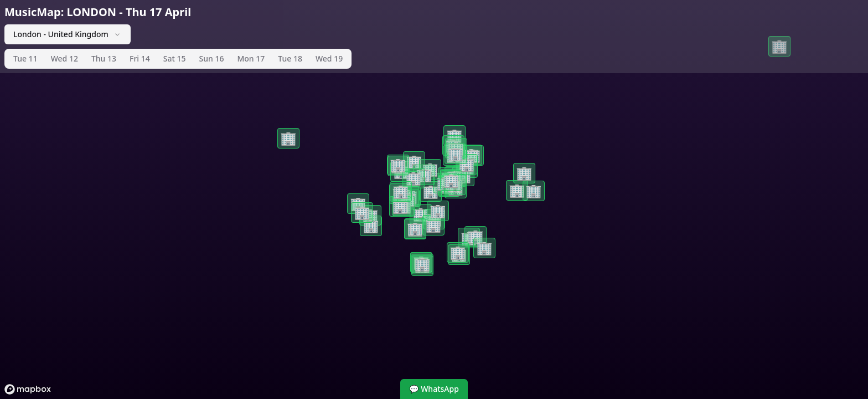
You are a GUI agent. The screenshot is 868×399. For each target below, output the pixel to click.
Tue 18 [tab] (290, 58)
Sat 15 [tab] (175, 58)
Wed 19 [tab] (329, 58)
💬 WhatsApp (434, 389)
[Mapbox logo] (28, 389)
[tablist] (178, 59)
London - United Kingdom (68, 34)
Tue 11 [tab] (25, 58)
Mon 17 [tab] (251, 58)
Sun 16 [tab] (212, 58)
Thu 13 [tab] (104, 58)
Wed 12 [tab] (64, 58)
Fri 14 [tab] (140, 58)
